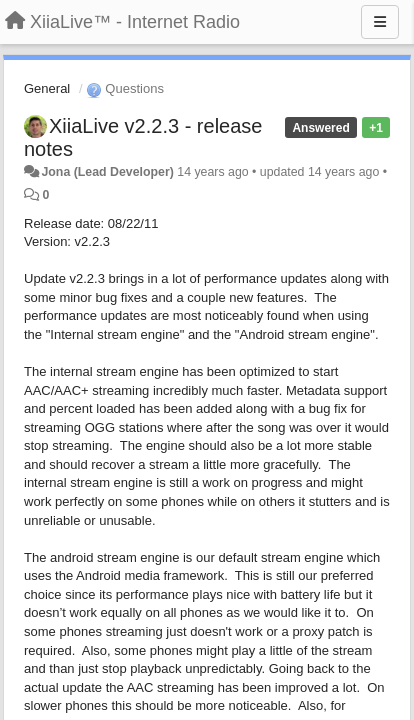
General (47, 88)
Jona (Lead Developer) (107, 172)
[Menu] (380, 22)
